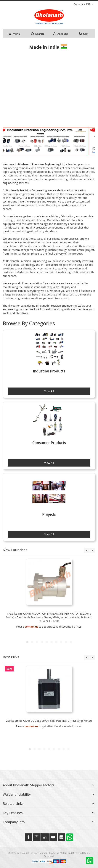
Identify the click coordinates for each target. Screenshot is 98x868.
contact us (31, 627)
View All (49, 391)
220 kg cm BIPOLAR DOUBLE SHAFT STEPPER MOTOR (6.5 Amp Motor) (49, 721)
